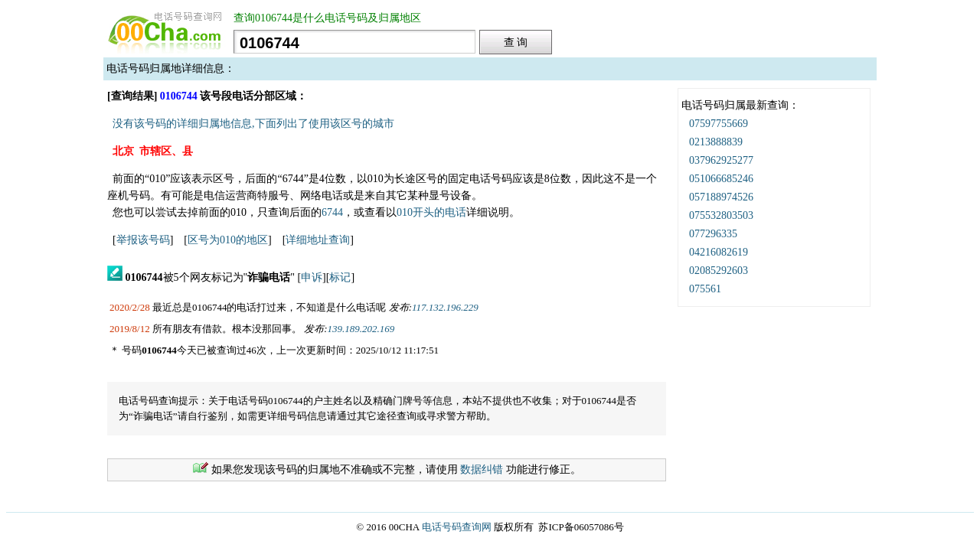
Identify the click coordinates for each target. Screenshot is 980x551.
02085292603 (719, 271)
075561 (705, 289)
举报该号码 (143, 240)
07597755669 (719, 124)
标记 (340, 277)
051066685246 (721, 179)
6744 (332, 212)
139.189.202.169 (361, 329)
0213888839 (716, 142)
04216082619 (719, 252)
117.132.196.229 (445, 307)
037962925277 (721, 160)
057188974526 (721, 197)
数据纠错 (482, 469)
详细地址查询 (318, 240)
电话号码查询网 (457, 527)
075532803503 (721, 215)
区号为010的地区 (228, 240)
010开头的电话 (431, 212)
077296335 (713, 234)
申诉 (312, 277)
